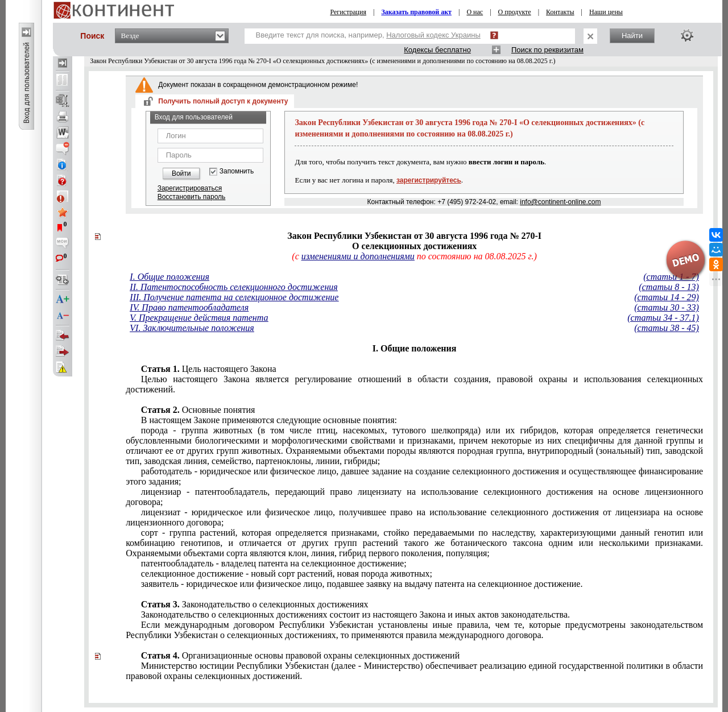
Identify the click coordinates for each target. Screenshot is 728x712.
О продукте (515, 12)
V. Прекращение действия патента (199, 318)
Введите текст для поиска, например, (368, 35)
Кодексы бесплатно (437, 50)
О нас (475, 12)
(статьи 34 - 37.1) (663, 318)
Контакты (560, 12)
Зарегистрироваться (190, 188)
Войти (181, 173)
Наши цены (606, 12)
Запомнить (237, 171)
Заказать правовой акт (416, 12)
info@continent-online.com (560, 202)
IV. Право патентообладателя (189, 307)
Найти (632, 36)
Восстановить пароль (192, 197)
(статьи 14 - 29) (667, 297)
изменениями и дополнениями (358, 256)
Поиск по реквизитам (547, 50)
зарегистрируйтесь (429, 180)
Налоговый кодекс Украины (433, 35)
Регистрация (348, 12)
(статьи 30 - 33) (667, 307)
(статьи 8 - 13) (669, 287)
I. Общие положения (169, 277)
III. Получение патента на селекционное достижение (234, 297)
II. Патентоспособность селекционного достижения (233, 287)
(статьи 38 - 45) (667, 328)
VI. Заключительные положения (192, 328)
